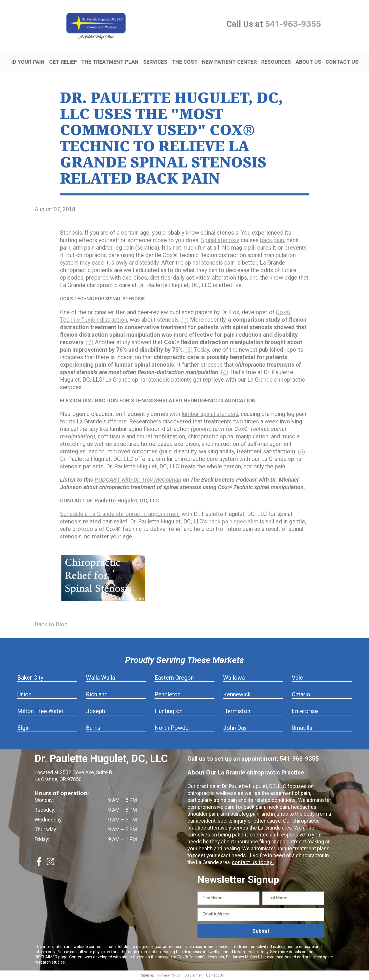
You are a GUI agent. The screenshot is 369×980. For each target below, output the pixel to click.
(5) (301, 452)
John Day (235, 729)
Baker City (30, 679)
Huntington (169, 712)
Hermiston (237, 712)
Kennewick (237, 695)
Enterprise (305, 712)
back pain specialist (233, 522)
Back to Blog (51, 625)
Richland (97, 695)
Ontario (301, 695)
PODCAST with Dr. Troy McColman (138, 480)
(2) (90, 343)
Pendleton (167, 695)
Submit (261, 932)
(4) (224, 373)
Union (24, 695)
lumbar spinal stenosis (210, 415)
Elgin (23, 729)
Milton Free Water (41, 712)
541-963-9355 (293, 24)
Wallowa (234, 679)
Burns (93, 729)
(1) (185, 321)
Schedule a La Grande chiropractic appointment (120, 515)
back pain (272, 241)
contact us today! (252, 863)
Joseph (95, 712)
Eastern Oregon (174, 679)
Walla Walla (100, 679)
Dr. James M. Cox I (242, 958)
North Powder (173, 729)
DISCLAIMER (46, 958)
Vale (297, 679)
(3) (189, 350)
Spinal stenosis (220, 241)
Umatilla (302, 729)
